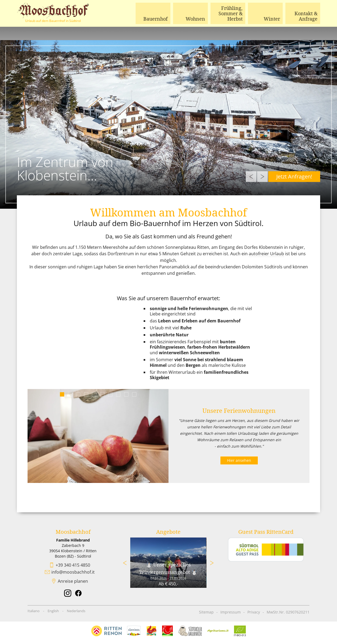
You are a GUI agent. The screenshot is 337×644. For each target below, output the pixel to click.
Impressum (231, 612)
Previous (251, 177)
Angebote (168, 531)
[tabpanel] (98, 436)
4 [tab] (86, 394)
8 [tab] (118, 394)
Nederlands (76, 611)
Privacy (254, 612)
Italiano (34, 611)
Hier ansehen (239, 460)
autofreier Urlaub (266, 254)
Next (262, 177)
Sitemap (206, 612)
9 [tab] (126, 394)
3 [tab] (78, 394)
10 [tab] (134, 394)
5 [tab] (94, 394)
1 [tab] (62, 394)
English (53, 611)
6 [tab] (102, 394)
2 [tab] (70, 394)
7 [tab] (110, 394)
